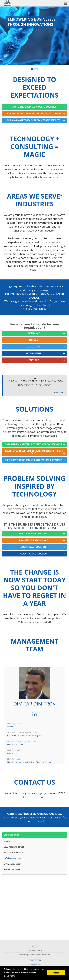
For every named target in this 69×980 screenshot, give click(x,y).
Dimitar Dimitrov (34, 704)
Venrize (10, 753)
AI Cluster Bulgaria (15, 744)
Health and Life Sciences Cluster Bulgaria (24, 736)
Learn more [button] (9, 976)
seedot (10, 727)
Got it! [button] (56, 973)
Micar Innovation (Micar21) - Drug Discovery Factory (29, 762)
